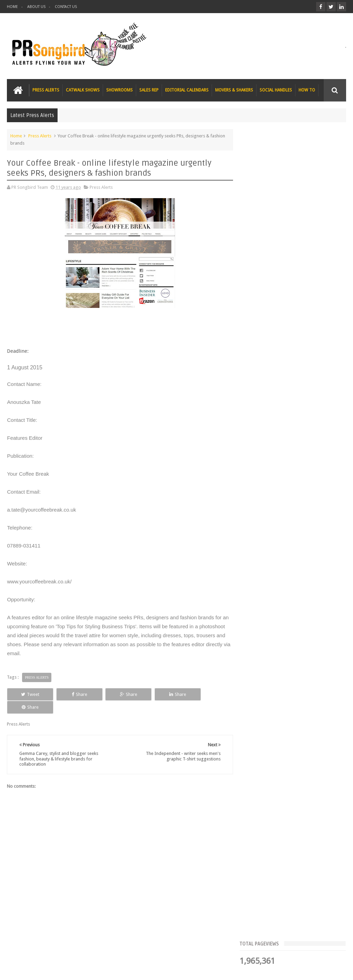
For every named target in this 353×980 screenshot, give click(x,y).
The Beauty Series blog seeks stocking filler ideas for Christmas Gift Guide (306, 358)
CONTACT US (66, 7)
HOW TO (307, 90)
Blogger (287, 969)
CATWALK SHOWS (83, 90)
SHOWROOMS (119, 90)
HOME (12, 7)
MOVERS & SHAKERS (234, 90)
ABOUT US (36, 7)
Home (16, 136)
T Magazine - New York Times (310, 436)
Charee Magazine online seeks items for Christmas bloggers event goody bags (307, 400)
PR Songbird (63, 969)
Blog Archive (329, 212)
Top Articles (261, 212)
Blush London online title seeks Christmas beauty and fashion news (309, 315)
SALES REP (149, 90)
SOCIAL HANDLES (276, 90)
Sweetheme (335, 969)
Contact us (329, 948)
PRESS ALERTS (46, 90)
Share (74, 694)
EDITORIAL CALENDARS (187, 90)
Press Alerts (40, 136)
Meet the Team (295, 212)
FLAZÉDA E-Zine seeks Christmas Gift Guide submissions (299, 237)
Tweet (28, 694)
